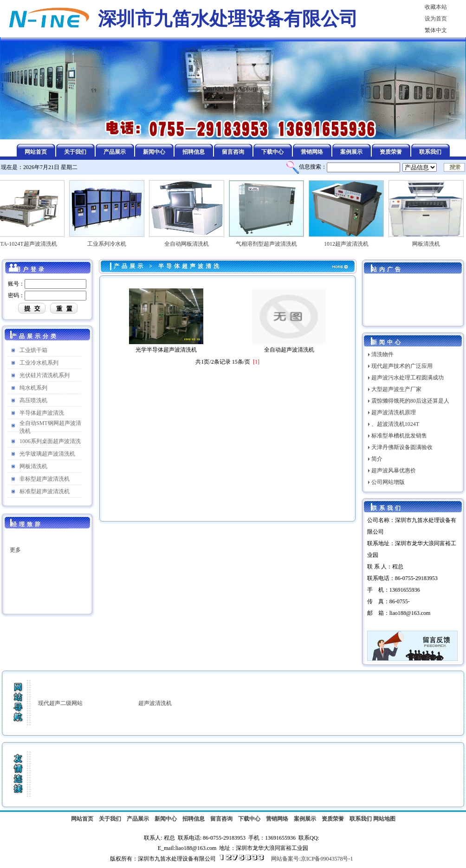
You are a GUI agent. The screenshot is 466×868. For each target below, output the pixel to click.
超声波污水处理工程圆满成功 (408, 378)
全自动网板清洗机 (189, 241)
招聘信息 (194, 819)
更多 (15, 552)
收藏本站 (436, 7)
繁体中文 (436, 30)
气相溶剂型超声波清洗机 (269, 241)
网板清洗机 (428, 241)
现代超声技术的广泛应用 (402, 366)
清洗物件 (382, 354)
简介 (377, 459)
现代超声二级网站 (60, 703)
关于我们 (110, 819)
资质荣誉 (333, 819)
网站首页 (82, 819)
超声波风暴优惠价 (394, 470)
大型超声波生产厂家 (396, 389)
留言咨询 (221, 819)
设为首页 (436, 19)
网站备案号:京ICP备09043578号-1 (312, 859)
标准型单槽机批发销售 (399, 436)
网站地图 (384, 819)
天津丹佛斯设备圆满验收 (402, 447)
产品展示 (129, 266)
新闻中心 (166, 819)
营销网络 (277, 819)
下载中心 (249, 819)
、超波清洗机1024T (395, 424)
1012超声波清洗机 (349, 241)
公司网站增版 (388, 482)
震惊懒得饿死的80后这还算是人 (410, 401)
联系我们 (361, 819)
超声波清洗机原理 (394, 412)
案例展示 (305, 819)
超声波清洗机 (155, 703)
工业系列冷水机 (109, 241)
